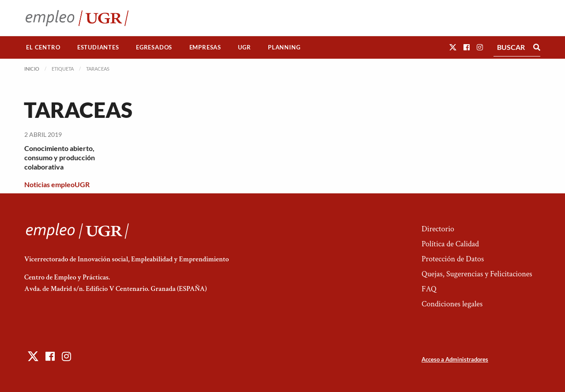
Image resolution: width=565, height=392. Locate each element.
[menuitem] (43, 47)
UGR (244, 47)
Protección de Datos (453, 259)
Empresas (205, 47)
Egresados (154, 47)
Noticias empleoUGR (57, 184)
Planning (284, 47)
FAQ (429, 289)
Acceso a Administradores (455, 359)
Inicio (32, 69)
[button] (453, 47)
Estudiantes (98, 47)
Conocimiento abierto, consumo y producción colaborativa (60, 157)
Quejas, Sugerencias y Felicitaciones (477, 274)
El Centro (43, 47)
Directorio (438, 229)
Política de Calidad (450, 244)
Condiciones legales (452, 304)
